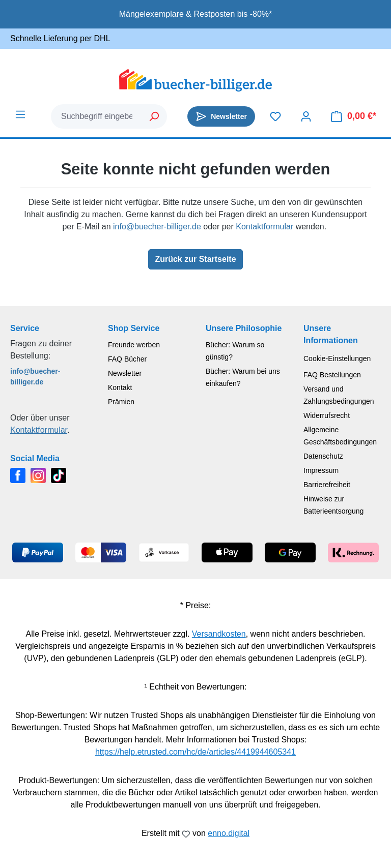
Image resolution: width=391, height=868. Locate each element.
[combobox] (97, 116)
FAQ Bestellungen (332, 375)
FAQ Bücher (127, 359)
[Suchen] (155, 116)
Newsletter (125, 373)
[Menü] (20, 114)
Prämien (121, 402)
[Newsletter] (221, 116)
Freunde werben (134, 345)
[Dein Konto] (306, 116)
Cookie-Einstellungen (337, 358)
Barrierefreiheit (327, 485)
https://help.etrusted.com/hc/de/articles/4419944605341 (195, 752)
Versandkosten (219, 634)
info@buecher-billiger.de (157, 227)
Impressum (321, 470)
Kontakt (120, 387)
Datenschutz (323, 456)
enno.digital (229, 833)
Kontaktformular (264, 227)
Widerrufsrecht (327, 415)
